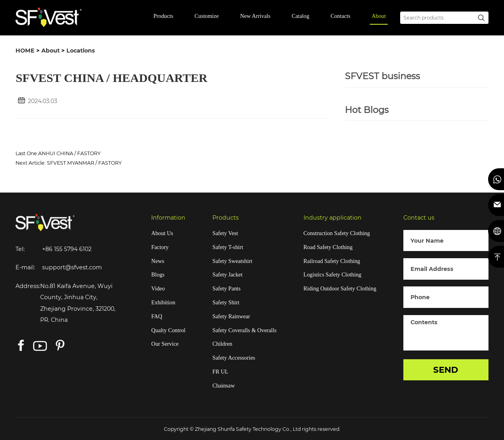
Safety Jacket (228, 275)
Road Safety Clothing (328, 247)
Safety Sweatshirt (232, 261)
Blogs (158, 275)
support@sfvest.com (72, 267)
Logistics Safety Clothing (333, 275)
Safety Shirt (226, 302)
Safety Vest (225, 233)
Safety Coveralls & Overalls (244, 330)
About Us (162, 233)
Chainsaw (224, 385)
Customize (207, 16)
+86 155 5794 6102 (67, 249)
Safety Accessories (234, 358)
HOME (25, 51)
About (379, 16)
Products (163, 16)
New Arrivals (255, 16)
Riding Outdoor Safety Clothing (340, 288)
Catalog (300, 16)
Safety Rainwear (231, 316)
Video (158, 288)
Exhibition (163, 302)
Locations (81, 51)
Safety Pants (227, 288)
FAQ (157, 316)
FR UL (220, 372)
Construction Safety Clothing (337, 233)
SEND (446, 370)
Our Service (165, 344)
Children (222, 344)
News (158, 261)
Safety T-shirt (228, 247)
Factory (160, 247)
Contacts (341, 16)
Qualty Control (168, 330)
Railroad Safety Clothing (332, 261)
